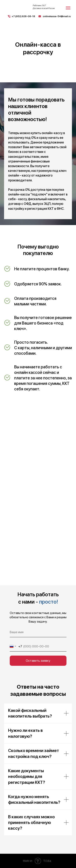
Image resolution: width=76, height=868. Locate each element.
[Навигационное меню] (68, 8)
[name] (38, 632)
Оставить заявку (38, 661)
